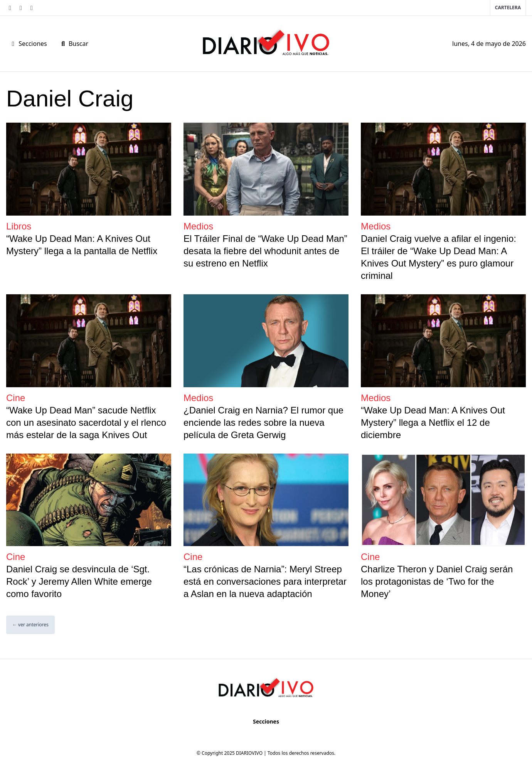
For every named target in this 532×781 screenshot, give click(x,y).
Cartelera (508, 8)
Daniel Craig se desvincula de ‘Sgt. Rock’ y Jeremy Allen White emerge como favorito (79, 581)
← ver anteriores (30, 625)
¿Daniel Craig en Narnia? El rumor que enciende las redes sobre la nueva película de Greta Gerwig (263, 423)
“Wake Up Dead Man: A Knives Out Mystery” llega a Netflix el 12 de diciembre (433, 423)
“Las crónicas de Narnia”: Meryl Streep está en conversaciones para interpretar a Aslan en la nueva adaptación (265, 581)
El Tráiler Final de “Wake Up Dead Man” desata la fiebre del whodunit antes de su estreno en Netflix (265, 251)
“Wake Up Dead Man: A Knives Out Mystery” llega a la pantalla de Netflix (82, 245)
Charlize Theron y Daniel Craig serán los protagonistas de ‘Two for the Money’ (437, 581)
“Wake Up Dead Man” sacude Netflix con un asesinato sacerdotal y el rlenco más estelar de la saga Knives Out (86, 423)
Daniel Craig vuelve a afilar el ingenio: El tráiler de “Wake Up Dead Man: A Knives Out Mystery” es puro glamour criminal (439, 257)
